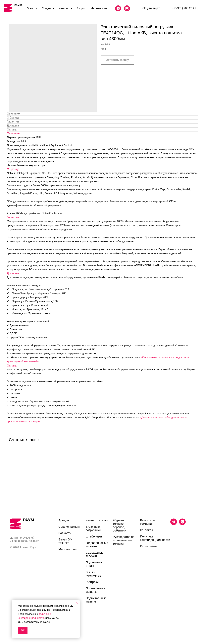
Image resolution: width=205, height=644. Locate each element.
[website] (118, 8)
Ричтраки (92, 582)
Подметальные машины (96, 600)
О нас (31, 8)
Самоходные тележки (95, 554)
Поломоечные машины (95, 590)
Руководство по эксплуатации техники (124, 540)
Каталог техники (97, 520)
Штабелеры (94, 536)
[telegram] (174, 524)
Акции (81, 8)
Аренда (64, 520)
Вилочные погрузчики (93, 528)
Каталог (64, 8)
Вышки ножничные (93, 574)
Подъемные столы (94, 564)
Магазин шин (99, 8)
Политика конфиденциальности (155, 538)
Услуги (47, 8)
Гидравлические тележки (97, 544)
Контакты (147, 530)
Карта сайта (148, 546)
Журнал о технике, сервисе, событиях (120, 525)
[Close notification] (77, 603)
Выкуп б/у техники (65, 541)
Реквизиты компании (147, 522)
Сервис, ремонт (70, 527)
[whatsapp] (182, 524)
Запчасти (65, 533)
